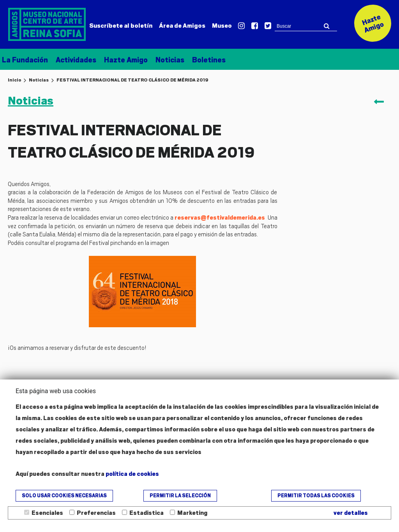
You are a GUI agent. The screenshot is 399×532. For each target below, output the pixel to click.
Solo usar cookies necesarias (64, 496)
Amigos (182, 26)
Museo (222, 26)
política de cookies (132, 474)
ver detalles (351, 513)
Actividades (76, 60)
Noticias (170, 60)
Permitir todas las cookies (316, 496)
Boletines (209, 60)
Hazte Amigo (126, 60)
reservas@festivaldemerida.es (220, 218)
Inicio (14, 80)
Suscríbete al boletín (121, 26)
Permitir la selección (180, 496)
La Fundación (25, 60)
